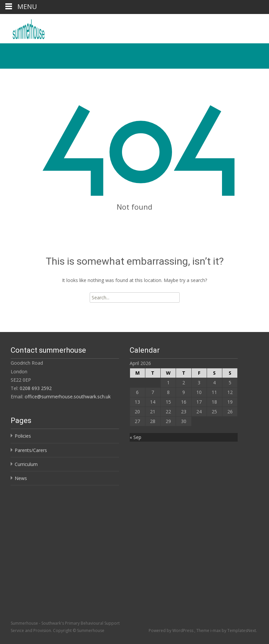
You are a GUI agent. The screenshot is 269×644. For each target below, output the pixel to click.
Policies (23, 436)
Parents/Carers (31, 450)
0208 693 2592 (36, 388)
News (21, 478)
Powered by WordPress (171, 630)
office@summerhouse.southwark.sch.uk (68, 396)
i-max (216, 630)
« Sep (135, 437)
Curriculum (26, 464)
